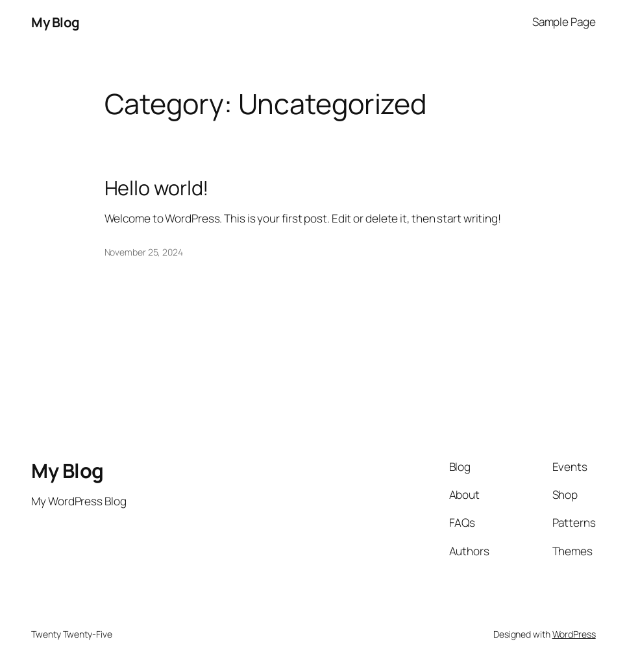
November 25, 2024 (144, 252)
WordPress (574, 634)
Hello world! (157, 187)
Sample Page (564, 22)
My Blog (55, 22)
